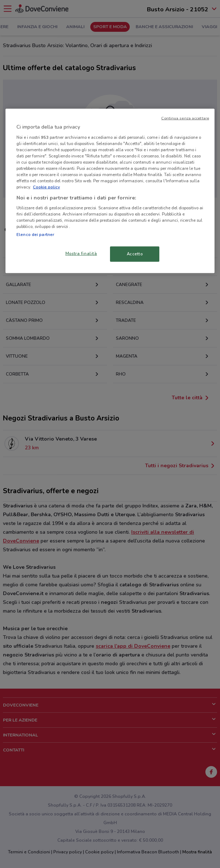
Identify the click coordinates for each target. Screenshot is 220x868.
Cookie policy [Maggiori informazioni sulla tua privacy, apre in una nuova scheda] (46, 187)
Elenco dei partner (35, 235)
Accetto (135, 254)
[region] (110, 191)
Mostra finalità (81, 254)
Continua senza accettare (185, 118)
